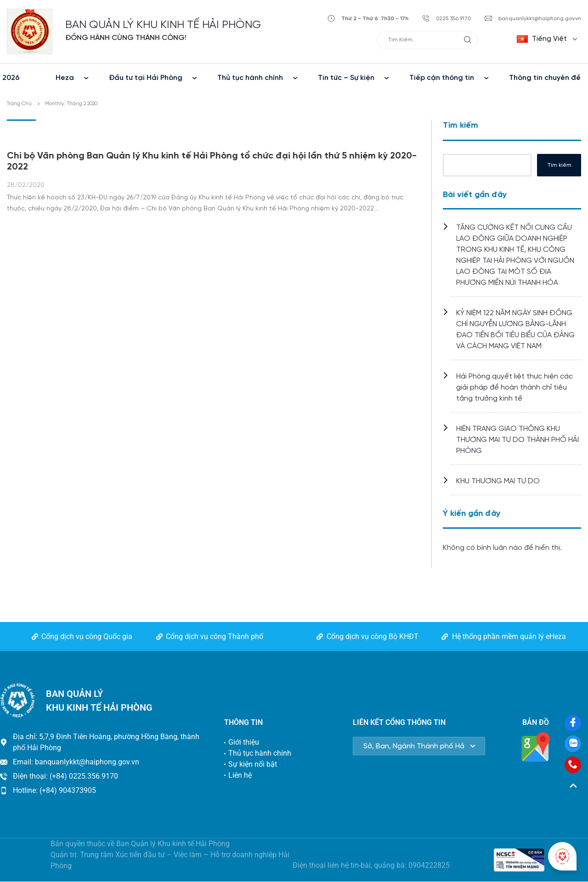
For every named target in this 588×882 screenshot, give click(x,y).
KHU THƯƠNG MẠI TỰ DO (498, 481)
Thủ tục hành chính (250, 78)
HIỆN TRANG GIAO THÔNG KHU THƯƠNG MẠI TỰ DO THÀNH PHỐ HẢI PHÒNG (517, 440)
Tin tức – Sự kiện (346, 78)
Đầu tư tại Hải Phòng (146, 78)
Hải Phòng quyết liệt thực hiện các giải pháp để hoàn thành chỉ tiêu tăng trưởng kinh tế (514, 387)
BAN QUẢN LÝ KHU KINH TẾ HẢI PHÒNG (163, 25)
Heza (65, 78)
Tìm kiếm (461, 126)
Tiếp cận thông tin (442, 78)
